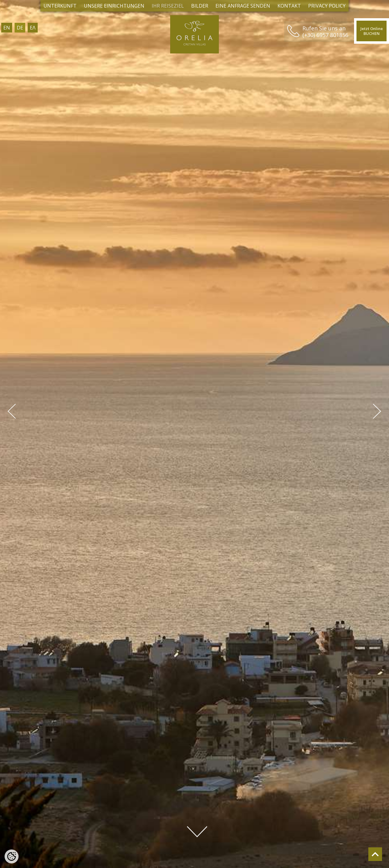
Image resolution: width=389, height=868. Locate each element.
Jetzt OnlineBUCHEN (369, 31)
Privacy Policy (327, 6)
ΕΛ (33, 28)
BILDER (200, 6)
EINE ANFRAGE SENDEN (243, 6)
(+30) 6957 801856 (320, 35)
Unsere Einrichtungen (114, 6)
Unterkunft (60, 6)
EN (7, 28)
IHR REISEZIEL (168, 6)
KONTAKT (289, 6)
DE (20, 28)
